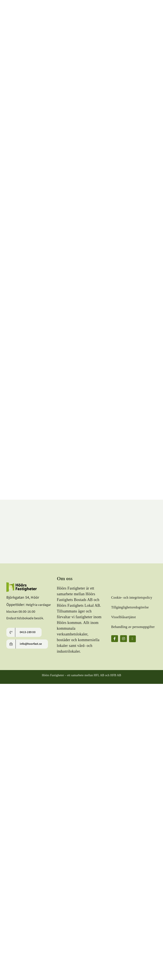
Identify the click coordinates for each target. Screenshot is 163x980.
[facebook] (115, 639)
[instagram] (124, 639)
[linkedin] (132, 639)
